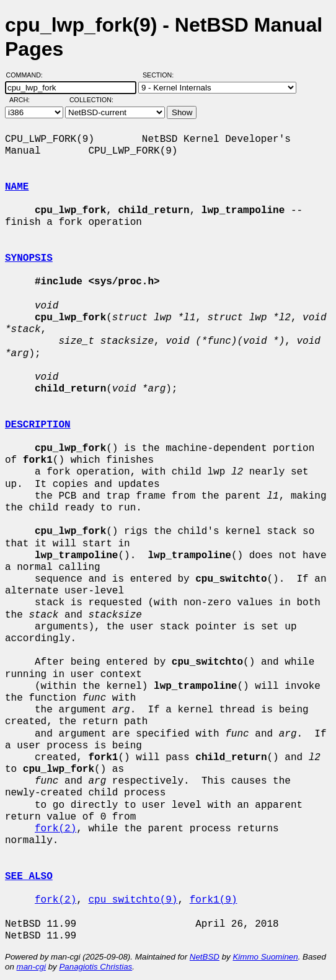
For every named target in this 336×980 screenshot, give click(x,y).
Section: (161, 75)
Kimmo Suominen (265, 957)
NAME (17, 187)
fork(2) (55, 829)
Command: (28, 75)
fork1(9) (214, 900)
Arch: (25, 100)
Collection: (91, 100)
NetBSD (205, 957)
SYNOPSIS (29, 258)
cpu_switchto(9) (133, 900)
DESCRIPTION (38, 425)
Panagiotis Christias (95, 967)
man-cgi (31, 967)
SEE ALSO (29, 877)
